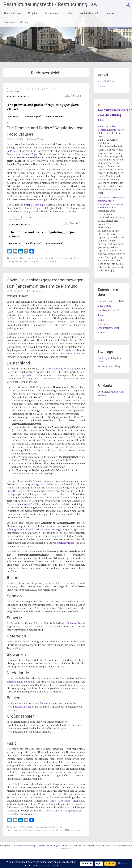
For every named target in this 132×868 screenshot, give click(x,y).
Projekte (33, 13)
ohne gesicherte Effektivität (68, 801)
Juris (100, 315)
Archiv (13, 827)
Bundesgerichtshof (108, 310)
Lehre (70, 13)
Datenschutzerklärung (16, 22)
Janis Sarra (13, 151)
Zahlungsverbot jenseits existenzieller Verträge (34, 530)
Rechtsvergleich (32, 262)
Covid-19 (35, 827)
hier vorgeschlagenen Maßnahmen (40, 484)
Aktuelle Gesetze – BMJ (111, 301)
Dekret (38, 608)
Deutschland (38, 258)
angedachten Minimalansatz (35, 375)
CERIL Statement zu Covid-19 (67, 354)
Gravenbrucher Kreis (18, 504)
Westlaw (102, 333)
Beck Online (105, 306)
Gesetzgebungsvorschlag (60, 369)
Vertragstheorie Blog (109, 366)
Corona (27, 827)
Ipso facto (69, 258)
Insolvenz (58, 258)
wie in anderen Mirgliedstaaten (64, 811)
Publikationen (52, 13)
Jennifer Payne (30, 154)
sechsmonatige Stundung (21, 682)
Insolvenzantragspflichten (20, 830)
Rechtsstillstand (76, 623)
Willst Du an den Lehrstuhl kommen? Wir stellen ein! (111, 130)
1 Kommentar (75, 830)
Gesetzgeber (46, 827)
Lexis (101, 320)
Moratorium (39, 830)
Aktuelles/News (12, 13)
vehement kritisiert (63, 543)
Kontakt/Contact (89, 13)
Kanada (78, 258)
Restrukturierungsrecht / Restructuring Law (51, 4)
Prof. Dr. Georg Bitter (19, 491)
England (49, 258)
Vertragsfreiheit (48, 262)
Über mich (111, 13)
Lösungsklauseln (15, 262)
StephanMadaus (37, 139)
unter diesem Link (35, 205)
